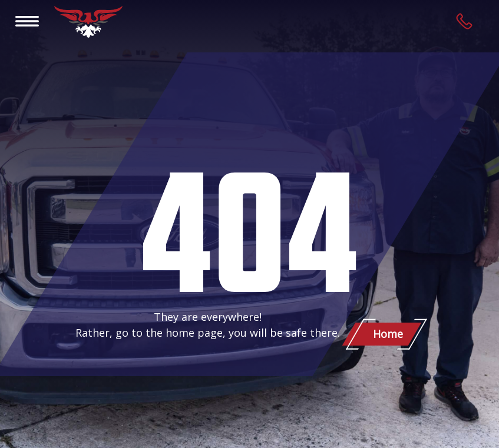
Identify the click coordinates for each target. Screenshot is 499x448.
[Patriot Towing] (88, 22)
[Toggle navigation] (27, 21)
